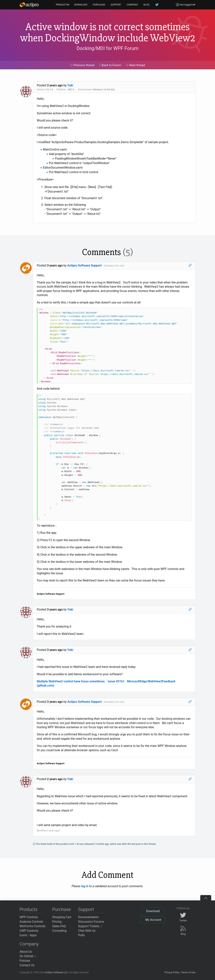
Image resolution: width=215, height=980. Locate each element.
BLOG (147, 5)
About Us (26, 952)
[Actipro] (29, 5)
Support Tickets (90, 926)
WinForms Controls (33, 926)
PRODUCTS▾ (63, 5)
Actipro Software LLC (57, 972)
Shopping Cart (62, 917)
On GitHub (28, 956)
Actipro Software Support (85, 265)
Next (135, 65)
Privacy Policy (172, 972)
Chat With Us (87, 931)
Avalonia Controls (31, 922)
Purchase (62, 909)
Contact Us (27, 965)
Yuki (70, 85)
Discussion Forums (91, 922)
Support (86, 909)
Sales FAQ (59, 926)
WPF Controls (29, 917)
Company (29, 944)
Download (153, 911)
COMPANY (132, 5)
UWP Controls (29, 931)
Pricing (57, 922)
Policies (25, 961)
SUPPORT (116, 5)
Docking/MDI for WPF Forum (107, 48)
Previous (82, 65)
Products (29, 909)
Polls (81, 935)
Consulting (59, 931)
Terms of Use (188, 972)
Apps (33, 935)
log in (85, 886)
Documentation (88, 917)
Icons (23, 935)
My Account (153, 920)
